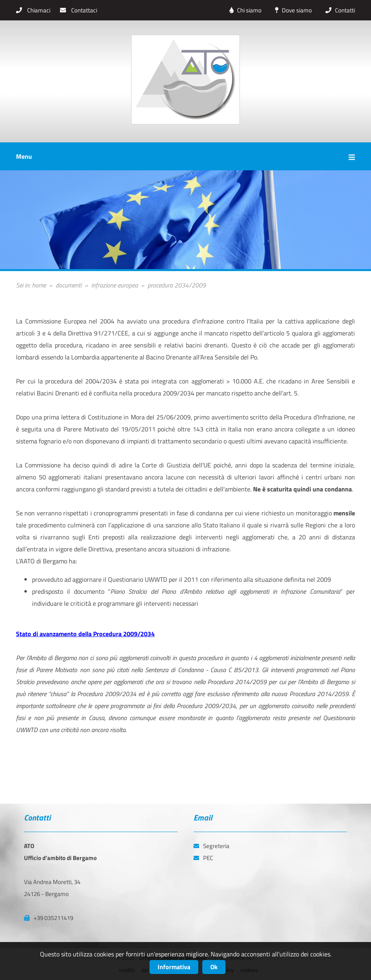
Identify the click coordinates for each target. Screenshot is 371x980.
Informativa (174, 967)
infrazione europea (115, 285)
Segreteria (211, 846)
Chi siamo (243, 10)
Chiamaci (33, 10)
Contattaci (79, 10)
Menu (185, 156)
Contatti (338, 10)
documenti (69, 285)
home (39, 285)
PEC (203, 858)
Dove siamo (291, 10)
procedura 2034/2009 (177, 285)
